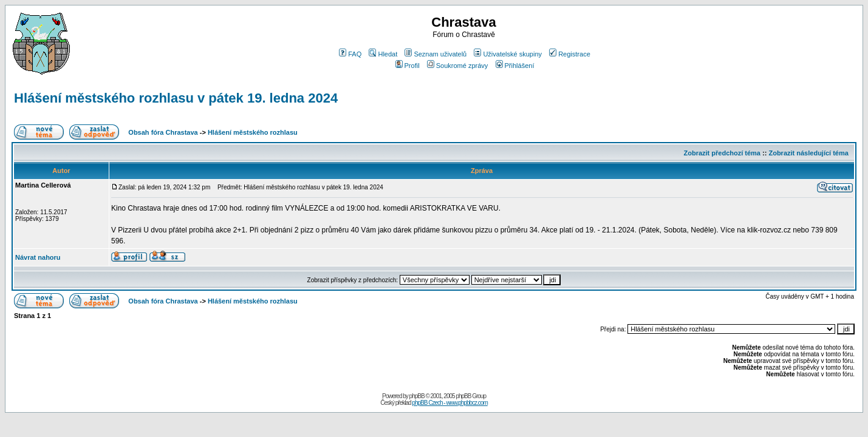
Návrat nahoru (38, 257)
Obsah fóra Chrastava (163, 132)
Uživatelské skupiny (508, 54)
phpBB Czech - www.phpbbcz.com (449, 403)
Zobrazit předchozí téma (722, 153)
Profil (408, 66)
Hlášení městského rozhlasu (253, 132)
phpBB (417, 396)
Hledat (383, 54)
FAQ (350, 54)
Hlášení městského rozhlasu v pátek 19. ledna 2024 (176, 98)
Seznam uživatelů (436, 54)
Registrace (570, 54)
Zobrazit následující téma (808, 153)
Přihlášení (515, 66)
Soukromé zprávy (458, 66)
